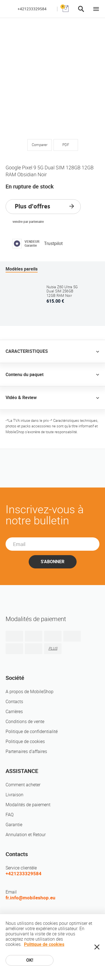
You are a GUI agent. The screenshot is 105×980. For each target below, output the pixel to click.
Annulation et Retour (26, 835)
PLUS (53, 648)
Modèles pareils (22, 269)
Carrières (14, 712)
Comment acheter (23, 785)
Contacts (14, 702)
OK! (30, 960)
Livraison (14, 795)
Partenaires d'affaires (26, 751)
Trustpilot (53, 243)
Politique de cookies (25, 742)
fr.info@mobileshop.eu (30, 898)
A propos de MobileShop (30, 692)
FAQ (10, 815)
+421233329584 (32, 9)
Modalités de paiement (28, 805)
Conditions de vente (25, 722)
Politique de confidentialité (32, 732)
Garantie (14, 825)
